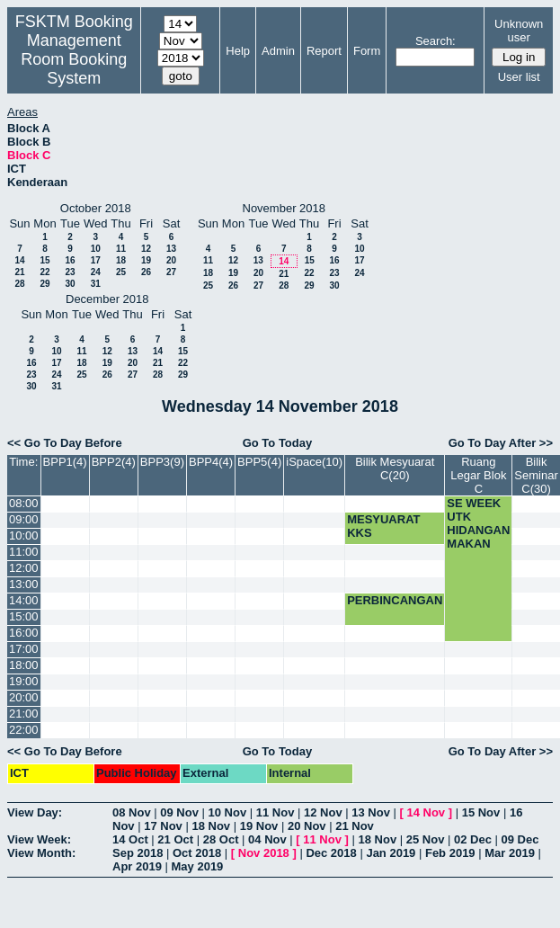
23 (70, 272)
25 (121, 272)
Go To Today (278, 443)
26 (146, 272)
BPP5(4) (259, 462)
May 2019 (198, 866)
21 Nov (355, 826)
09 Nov (179, 812)
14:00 (24, 600)
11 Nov (276, 812)
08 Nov (132, 812)
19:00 (24, 681)
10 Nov (228, 812)
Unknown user (519, 31)
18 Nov (211, 826)
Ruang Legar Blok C (478, 475)
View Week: (39, 839)
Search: (436, 41)
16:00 (24, 633)
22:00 (24, 730)
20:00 (24, 697)
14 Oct (130, 839)
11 (121, 249)
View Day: (35, 812)
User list (519, 77)
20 (171, 260)
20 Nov (307, 826)
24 (96, 272)
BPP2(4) (114, 462)
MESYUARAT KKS (383, 526)
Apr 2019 (137, 866)
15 (44, 260)
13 (171, 249)
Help (238, 51)
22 (44, 272)
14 (19, 260)
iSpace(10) (314, 462)
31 (96, 284)
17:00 (24, 649)
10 (96, 249)
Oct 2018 (197, 853)
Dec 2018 (331, 853)
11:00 (24, 552)
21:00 (24, 714)
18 (121, 260)
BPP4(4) (211, 462)
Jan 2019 (391, 853)
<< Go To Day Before (65, 443)
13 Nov (371, 812)
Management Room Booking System (74, 59)
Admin (278, 51)
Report (324, 51)
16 (70, 260)
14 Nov (426, 812)
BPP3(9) (162, 462)
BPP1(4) (65, 462)
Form (367, 51)
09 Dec (520, 839)
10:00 (24, 535)
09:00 (24, 519)
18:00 (24, 665)
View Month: (41, 853)
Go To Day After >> (501, 443)
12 (146, 249)
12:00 (24, 568)
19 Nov (259, 826)
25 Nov (426, 839)
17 (96, 260)
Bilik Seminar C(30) (536, 475)
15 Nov (481, 812)
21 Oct (175, 839)
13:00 (24, 584)
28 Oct (221, 839)
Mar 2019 (510, 853)
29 (44, 284)
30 (70, 284)
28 (19, 284)
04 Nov (267, 839)
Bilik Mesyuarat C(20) (395, 468)
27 (171, 272)
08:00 (24, 503)
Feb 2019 (450, 853)
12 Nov (323, 812)
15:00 (24, 616)
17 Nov (163, 826)
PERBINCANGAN (395, 600)
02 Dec (473, 839)
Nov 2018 (264, 853)
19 (146, 260)
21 (19, 272)
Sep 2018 (138, 853)
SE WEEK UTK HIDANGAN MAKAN (478, 523)
